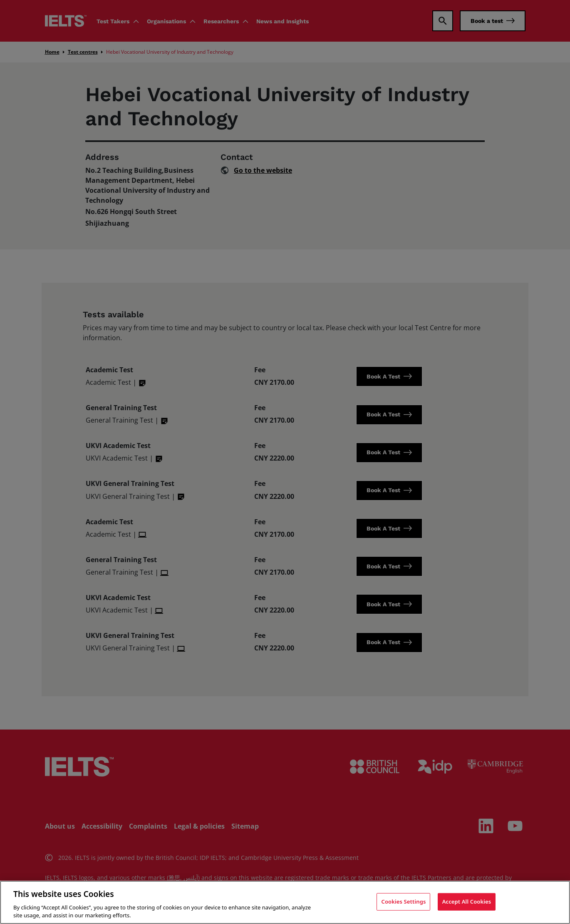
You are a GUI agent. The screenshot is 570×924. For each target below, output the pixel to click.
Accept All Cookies (467, 902)
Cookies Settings (403, 902)
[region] (285, 902)
